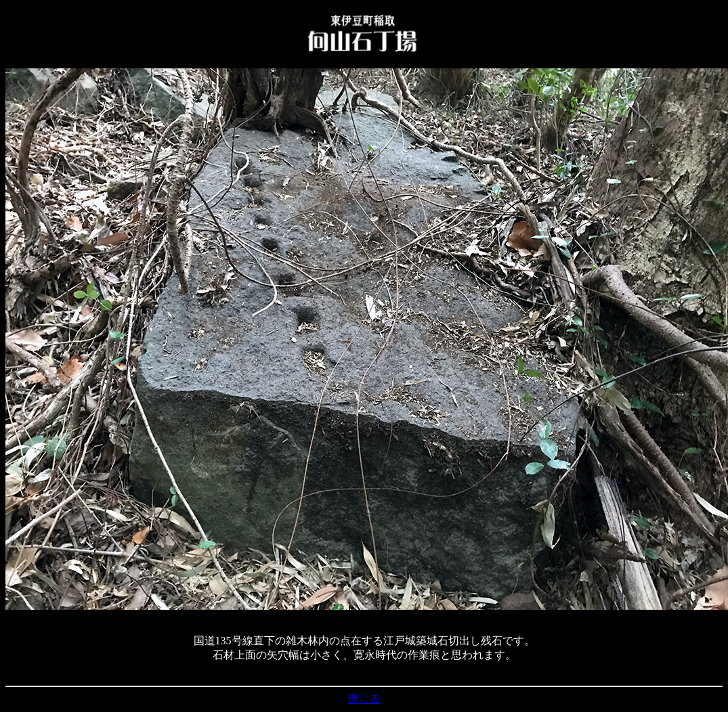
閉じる (364, 699)
